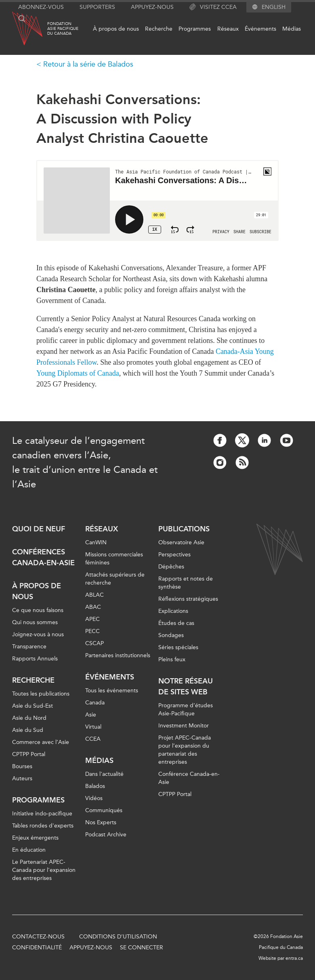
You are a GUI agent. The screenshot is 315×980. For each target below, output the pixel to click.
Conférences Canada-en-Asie (43, 557)
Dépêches (171, 567)
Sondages (171, 635)
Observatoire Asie (181, 542)
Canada (95, 703)
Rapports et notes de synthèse (186, 583)
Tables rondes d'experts (43, 826)
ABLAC (94, 595)
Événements (260, 29)
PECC (92, 631)
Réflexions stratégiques (188, 599)
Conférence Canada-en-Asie (189, 778)
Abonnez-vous (41, 7)
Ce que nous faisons (38, 610)
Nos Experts (101, 822)
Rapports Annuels (35, 659)
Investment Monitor (184, 726)
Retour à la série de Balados (88, 64)
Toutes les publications (41, 694)
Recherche (159, 29)
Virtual (93, 727)
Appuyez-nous (152, 7)
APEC (92, 619)
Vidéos (94, 798)
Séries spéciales (178, 647)
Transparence (29, 647)
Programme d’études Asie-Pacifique (186, 709)
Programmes (195, 29)
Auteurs (22, 778)
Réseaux (228, 29)
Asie (91, 715)
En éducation (29, 850)
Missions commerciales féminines (114, 559)
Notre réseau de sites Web (186, 686)
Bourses (22, 766)
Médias (292, 29)
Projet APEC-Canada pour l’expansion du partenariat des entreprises (185, 750)
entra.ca (294, 958)
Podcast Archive (106, 835)
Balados (95, 786)
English (274, 7)
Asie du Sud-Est (33, 706)
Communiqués (104, 810)
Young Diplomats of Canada (78, 373)
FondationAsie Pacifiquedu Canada (63, 29)
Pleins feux (172, 659)
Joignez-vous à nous (38, 634)
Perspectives (174, 555)
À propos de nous (116, 29)
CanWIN (96, 542)
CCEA (93, 739)
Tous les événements (112, 691)
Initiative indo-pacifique (42, 814)
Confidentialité (37, 948)
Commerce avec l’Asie (41, 742)
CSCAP (94, 643)
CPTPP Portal (29, 754)
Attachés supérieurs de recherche (115, 579)
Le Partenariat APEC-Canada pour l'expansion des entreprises (44, 870)
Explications (173, 611)
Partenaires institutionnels (118, 655)
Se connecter (142, 948)
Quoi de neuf (39, 529)
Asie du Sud (28, 730)
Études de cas (176, 623)
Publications (184, 529)
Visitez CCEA (213, 7)
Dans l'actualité (104, 774)
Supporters (97, 7)
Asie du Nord (29, 718)
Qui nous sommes (35, 622)
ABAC (93, 607)
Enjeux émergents (35, 838)
